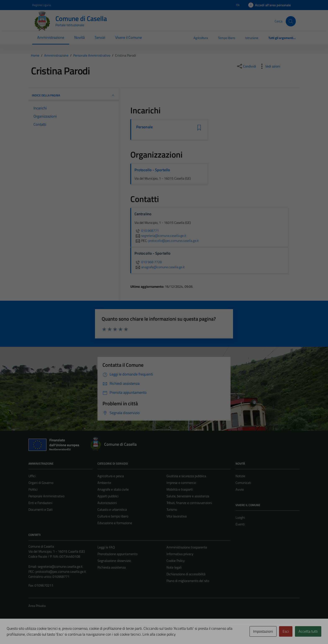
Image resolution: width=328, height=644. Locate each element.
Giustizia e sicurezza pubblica (186, 476)
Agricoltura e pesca (111, 476)
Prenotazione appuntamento (117, 554)
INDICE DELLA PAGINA (74, 95)
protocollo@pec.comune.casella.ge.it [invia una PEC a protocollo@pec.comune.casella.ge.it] (174, 241)
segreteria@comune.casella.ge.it (60, 566)
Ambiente (104, 483)
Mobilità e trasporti (180, 489)
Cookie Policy (176, 561)
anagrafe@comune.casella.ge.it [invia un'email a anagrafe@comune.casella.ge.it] (160, 267)
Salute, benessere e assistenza (188, 496)
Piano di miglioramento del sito (188, 581)
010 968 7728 (148, 262)
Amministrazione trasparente (187, 547)
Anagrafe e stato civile (113, 489)
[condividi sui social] (246, 66)
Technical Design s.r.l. (57, 632)
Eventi (240, 524)
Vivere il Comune (129, 37)
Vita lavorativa (177, 516)
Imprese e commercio (181, 483)
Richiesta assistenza (112, 567)
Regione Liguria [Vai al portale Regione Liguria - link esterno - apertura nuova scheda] (42, 5)
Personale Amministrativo (46, 496)
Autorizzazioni (107, 503)
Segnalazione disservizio (114, 561)
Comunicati (243, 483)
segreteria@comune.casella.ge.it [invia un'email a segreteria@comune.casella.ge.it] (160, 236)
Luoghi (240, 517)
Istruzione (252, 38)
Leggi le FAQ (106, 547)
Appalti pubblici (108, 496)
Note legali (174, 567)
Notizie (240, 476)
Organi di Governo (41, 483)
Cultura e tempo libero (113, 516)
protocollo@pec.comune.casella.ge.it (61, 571)
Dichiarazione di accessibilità (186, 574)
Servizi (100, 37)
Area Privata (37, 606)
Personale (144, 127)
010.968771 (147, 231)
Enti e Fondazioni (40, 503)
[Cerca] (291, 21)
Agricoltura (201, 38)
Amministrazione (51, 37)
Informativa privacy (180, 554)
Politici (33, 489)
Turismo (172, 509)
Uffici (32, 476)
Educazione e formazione (115, 523)
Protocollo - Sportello (152, 170)
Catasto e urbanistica (112, 509)
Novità (79, 37)
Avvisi (240, 489)
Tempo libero (227, 38)
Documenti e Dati (40, 509)
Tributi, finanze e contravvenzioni (189, 503)
